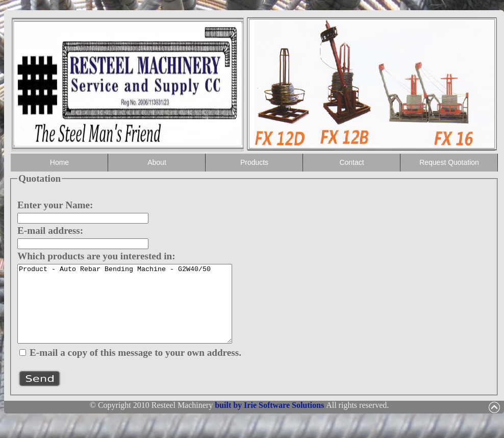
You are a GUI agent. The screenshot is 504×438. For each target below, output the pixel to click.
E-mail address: (50, 230)
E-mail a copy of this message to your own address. (135, 368)
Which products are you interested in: (96, 256)
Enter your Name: (55, 205)
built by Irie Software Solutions (270, 420)
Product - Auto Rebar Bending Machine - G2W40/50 (137, 311)
